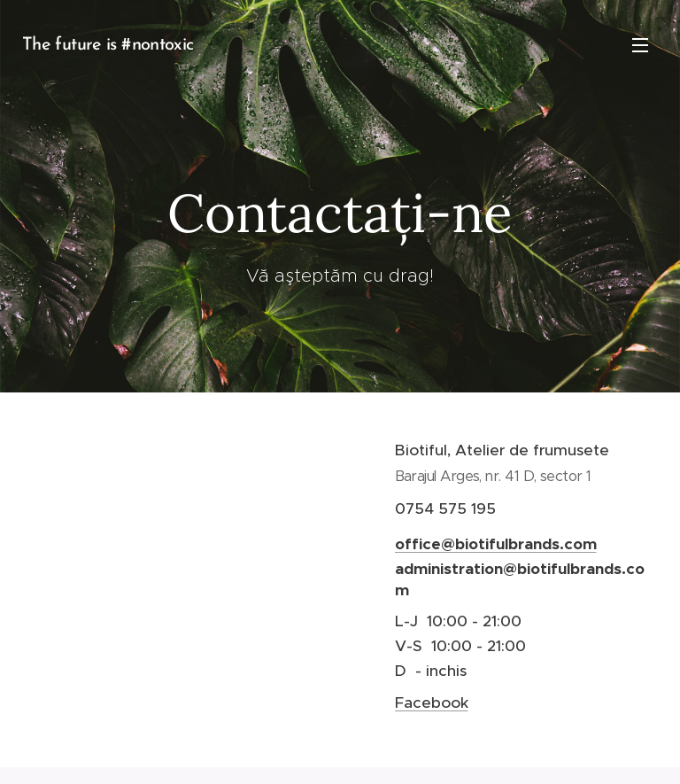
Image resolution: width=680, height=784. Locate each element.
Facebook (432, 702)
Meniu (640, 45)
